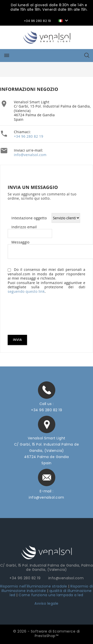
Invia (17, 340)
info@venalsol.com (30, 155)
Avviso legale (46, 603)
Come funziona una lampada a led (51, 595)
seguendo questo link (26, 291)
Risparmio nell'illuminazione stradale (34, 586)
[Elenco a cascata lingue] (64, 20)
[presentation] (45, 315)
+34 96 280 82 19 (29, 136)
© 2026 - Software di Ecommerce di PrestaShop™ (46, 634)
